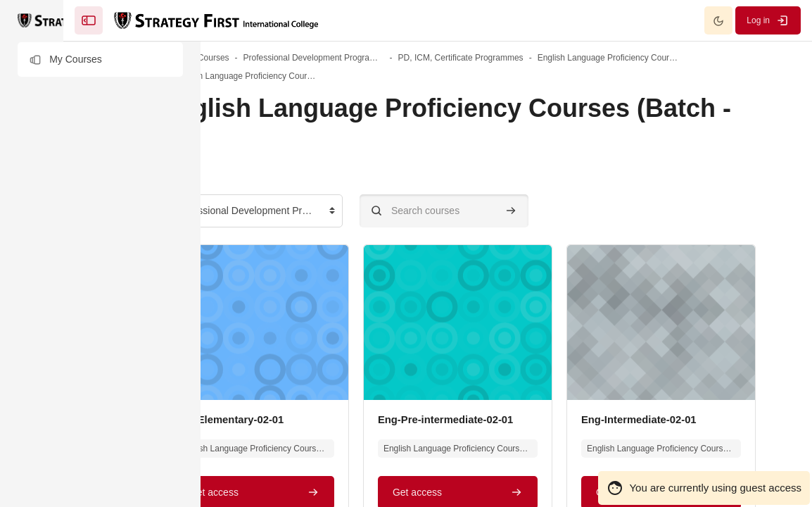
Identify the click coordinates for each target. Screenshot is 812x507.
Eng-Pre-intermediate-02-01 (602, 419)
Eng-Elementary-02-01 (331, 419)
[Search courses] (541, 211)
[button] (100, 60)
